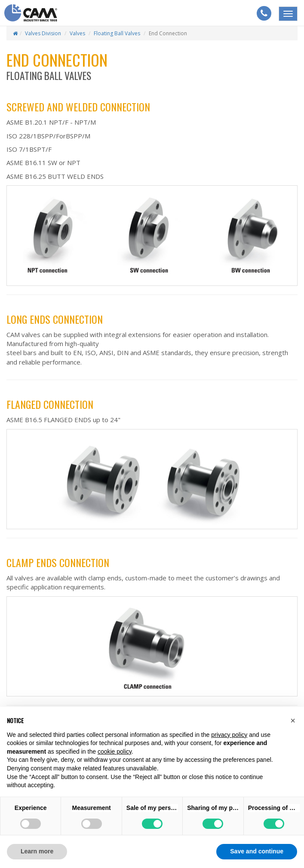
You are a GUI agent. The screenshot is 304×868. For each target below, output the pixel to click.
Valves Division (43, 33)
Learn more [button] (37, 851)
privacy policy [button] (229, 735)
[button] (293, 721)
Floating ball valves (117, 33)
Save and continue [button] (257, 851)
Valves (77, 33)
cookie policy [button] (115, 751)
